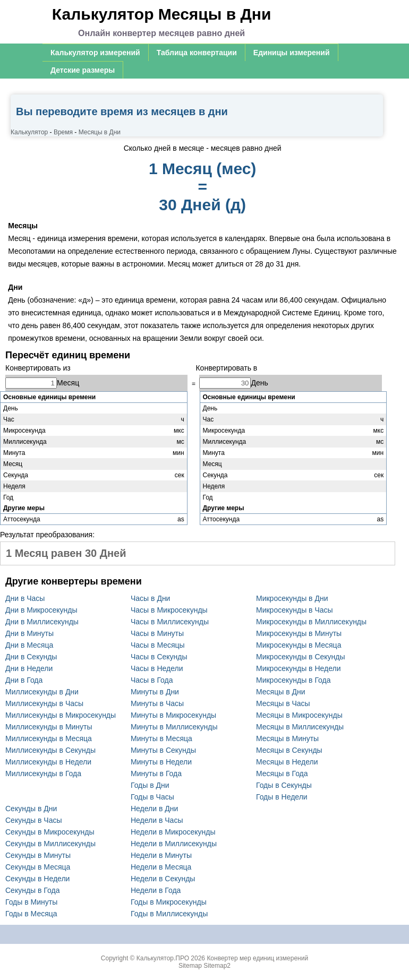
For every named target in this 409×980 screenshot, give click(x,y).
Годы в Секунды (284, 785)
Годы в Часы (152, 797)
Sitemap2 (217, 966)
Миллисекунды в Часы (44, 703)
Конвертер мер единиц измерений (257, 958)
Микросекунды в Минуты (299, 633)
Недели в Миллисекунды (174, 844)
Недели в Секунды (163, 879)
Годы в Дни (150, 785)
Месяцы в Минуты (287, 738)
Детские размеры (83, 70)
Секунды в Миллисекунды (50, 844)
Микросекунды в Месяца (299, 645)
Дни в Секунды (31, 657)
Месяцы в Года (282, 773)
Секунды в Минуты (38, 855)
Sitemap (190, 966)
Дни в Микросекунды (41, 610)
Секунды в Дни (31, 809)
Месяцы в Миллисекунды (300, 727)
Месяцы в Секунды (289, 750)
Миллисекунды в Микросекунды (61, 715)
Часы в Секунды (159, 657)
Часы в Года (152, 680)
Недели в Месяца (161, 867)
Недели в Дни (154, 809)
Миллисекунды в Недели (48, 762)
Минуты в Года (156, 773)
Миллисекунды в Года (43, 773)
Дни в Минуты (29, 633)
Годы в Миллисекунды (169, 914)
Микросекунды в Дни (292, 598)
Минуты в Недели (161, 762)
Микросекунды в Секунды (301, 657)
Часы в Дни (150, 598)
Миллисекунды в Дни (42, 692)
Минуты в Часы (157, 703)
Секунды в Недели (37, 879)
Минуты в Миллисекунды (174, 727)
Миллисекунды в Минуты (49, 727)
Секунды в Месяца (38, 867)
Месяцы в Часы (283, 703)
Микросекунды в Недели (299, 668)
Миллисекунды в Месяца (49, 738)
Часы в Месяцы (158, 645)
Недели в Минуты (161, 855)
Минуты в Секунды (163, 750)
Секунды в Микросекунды (50, 832)
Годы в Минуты (31, 902)
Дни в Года (24, 680)
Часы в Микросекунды (169, 610)
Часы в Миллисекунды (170, 622)
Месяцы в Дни (281, 692)
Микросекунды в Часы (295, 610)
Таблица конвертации (197, 53)
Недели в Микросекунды (173, 832)
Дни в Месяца (29, 645)
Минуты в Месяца (161, 738)
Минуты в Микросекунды (173, 715)
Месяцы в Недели (287, 762)
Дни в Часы (25, 598)
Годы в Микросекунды (169, 902)
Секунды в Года (32, 890)
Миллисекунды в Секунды (50, 750)
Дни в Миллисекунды (42, 622)
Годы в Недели (282, 797)
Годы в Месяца (31, 914)
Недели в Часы (157, 820)
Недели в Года (156, 890)
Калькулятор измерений (95, 53)
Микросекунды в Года (293, 680)
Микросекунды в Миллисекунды (311, 622)
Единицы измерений (292, 53)
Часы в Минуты (157, 633)
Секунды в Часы (34, 820)
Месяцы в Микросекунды (299, 715)
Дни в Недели (29, 668)
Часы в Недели (157, 668)
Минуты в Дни (155, 692)
